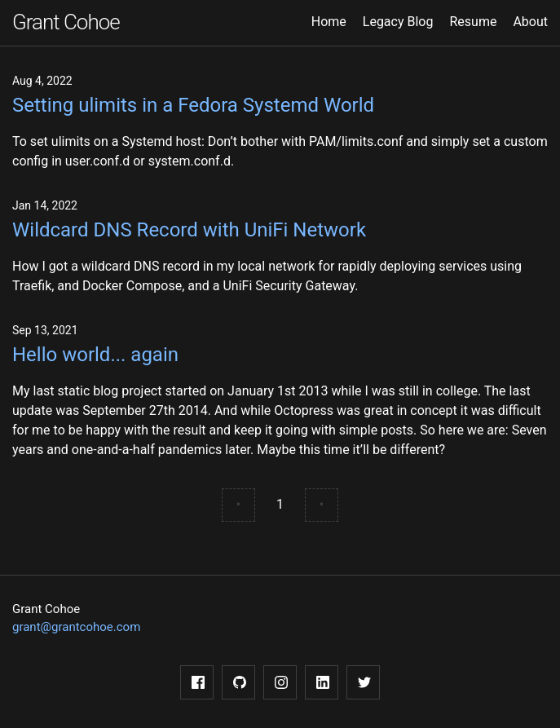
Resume (473, 22)
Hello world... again (95, 355)
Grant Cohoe (66, 22)
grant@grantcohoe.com (76, 627)
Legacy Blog (398, 22)
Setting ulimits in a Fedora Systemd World (193, 105)
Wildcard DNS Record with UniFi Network (189, 230)
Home (329, 22)
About (530, 22)
